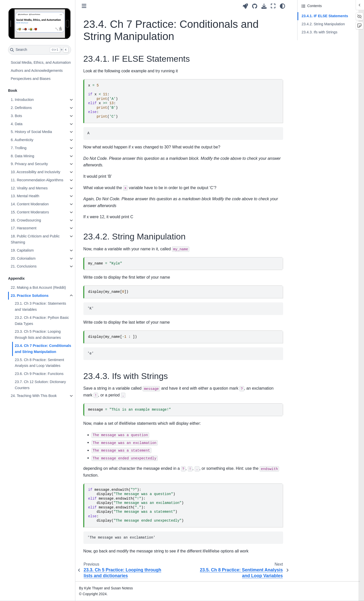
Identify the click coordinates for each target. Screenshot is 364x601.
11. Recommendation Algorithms (37, 180)
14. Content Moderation (30, 204)
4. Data (16, 124)
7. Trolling (18, 148)
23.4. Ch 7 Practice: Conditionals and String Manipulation (43, 349)
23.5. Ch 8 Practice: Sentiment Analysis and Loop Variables (39, 363)
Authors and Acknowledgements (37, 71)
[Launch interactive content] (245, 6)
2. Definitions (21, 108)
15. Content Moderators (30, 212)
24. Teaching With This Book (34, 396)
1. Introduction (22, 100)
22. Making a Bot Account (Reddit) (38, 287)
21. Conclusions (24, 266)
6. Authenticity (22, 140)
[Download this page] (264, 6)
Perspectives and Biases (31, 79)
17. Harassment (24, 228)
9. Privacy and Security (29, 164)
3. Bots (16, 116)
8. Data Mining (22, 156)
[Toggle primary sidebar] (84, 6)
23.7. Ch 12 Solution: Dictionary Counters (40, 385)
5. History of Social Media (31, 132)
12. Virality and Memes (29, 188)
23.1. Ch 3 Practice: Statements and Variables (40, 306)
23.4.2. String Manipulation (323, 24)
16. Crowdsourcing (26, 220)
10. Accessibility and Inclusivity (35, 172)
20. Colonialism (23, 258)
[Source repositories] (255, 6)
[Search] (40, 50)
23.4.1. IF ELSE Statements (325, 16)
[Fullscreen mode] (273, 6)
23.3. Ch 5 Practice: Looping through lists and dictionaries (38, 335)
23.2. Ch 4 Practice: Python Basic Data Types (42, 321)
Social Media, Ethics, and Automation (41, 62)
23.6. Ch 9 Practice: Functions (39, 374)
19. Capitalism (22, 250)
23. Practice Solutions (30, 296)
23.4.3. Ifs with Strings (320, 32)
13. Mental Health (25, 196)
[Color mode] (282, 6)
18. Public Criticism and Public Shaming (35, 239)
